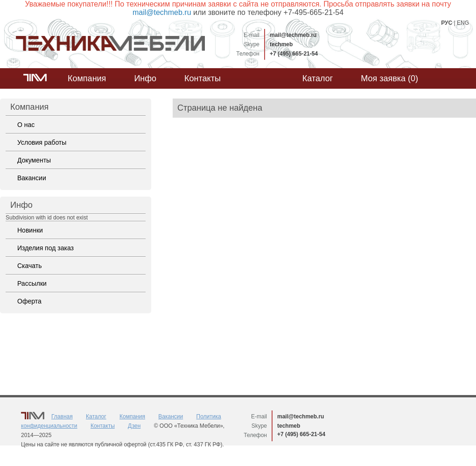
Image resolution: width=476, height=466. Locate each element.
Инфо (145, 78)
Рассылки (32, 283)
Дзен (134, 426)
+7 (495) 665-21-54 (294, 54)
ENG (463, 23)
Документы (34, 160)
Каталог (318, 78)
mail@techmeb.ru (293, 35)
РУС (447, 23)
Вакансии (32, 178)
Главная (62, 417)
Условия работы (42, 142)
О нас (26, 125)
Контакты (203, 78)
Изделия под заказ (45, 248)
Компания (87, 78)
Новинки (30, 230)
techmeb (281, 44)
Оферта (29, 301)
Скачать (30, 266)
